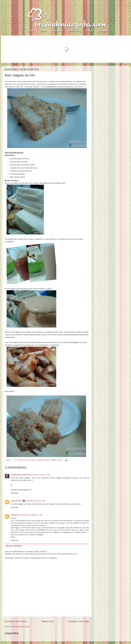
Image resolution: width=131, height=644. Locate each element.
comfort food (21, 460)
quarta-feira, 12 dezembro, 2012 (31, 515)
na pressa (47, 460)
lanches (40, 460)
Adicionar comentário (14, 546)
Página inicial (48, 622)
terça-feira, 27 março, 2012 (41, 475)
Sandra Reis (15, 515)
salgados (54, 460)
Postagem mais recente (16, 622)
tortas (60, 460)
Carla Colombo (16, 501)
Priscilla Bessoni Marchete (21, 475)
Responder (15, 493)
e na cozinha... (32, 460)
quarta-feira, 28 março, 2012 (36, 501)
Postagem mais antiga (79, 622)
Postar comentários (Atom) (20, 627)
